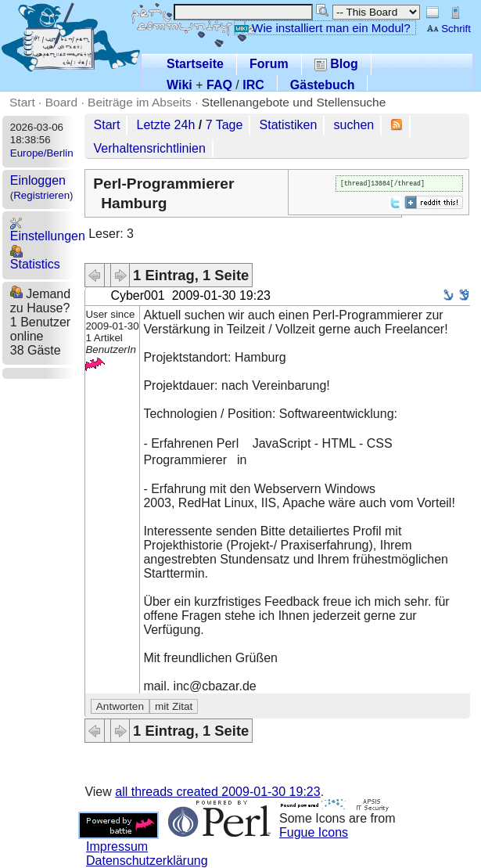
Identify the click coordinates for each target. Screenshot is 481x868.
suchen (354, 125)
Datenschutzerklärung (147, 861)
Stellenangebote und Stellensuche (294, 102)
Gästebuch (323, 85)
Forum (269, 64)
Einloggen (38, 180)
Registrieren (41, 195)
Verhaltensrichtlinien (150, 148)
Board (61, 102)
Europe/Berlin (42, 153)
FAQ (219, 85)
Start (22, 102)
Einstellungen (48, 230)
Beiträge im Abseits (140, 102)
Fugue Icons (314, 832)
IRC (253, 85)
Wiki (179, 85)
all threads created (217, 792)
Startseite (195, 64)
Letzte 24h (166, 125)
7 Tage (224, 125)
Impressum (117, 846)
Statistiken (289, 125)
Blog (336, 64)
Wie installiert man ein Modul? (322, 28)
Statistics (35, 258)
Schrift (449, 29)
